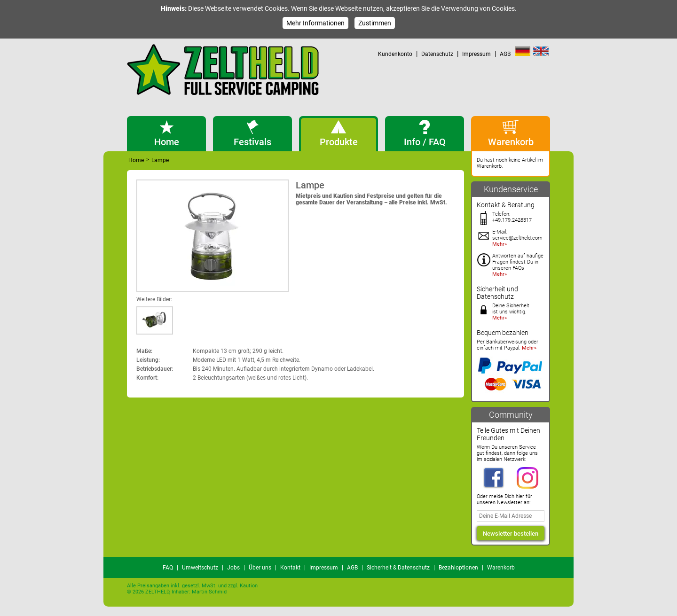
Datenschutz (437, 54)
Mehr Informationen (315, 23)
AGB (505, 54)
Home (136, 160)
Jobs (233, 568)
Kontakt (290, 568)
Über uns (260, 568)
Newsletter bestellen (511, 534)
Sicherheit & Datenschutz (398, 568)
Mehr (498, 244)
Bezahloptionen (458, 568)
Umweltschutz (200, 568)
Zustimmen (375, 23)
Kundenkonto (395, 54)
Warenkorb (501, 568)
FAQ (168, 568)
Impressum (476, 54)
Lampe (160, 160)
